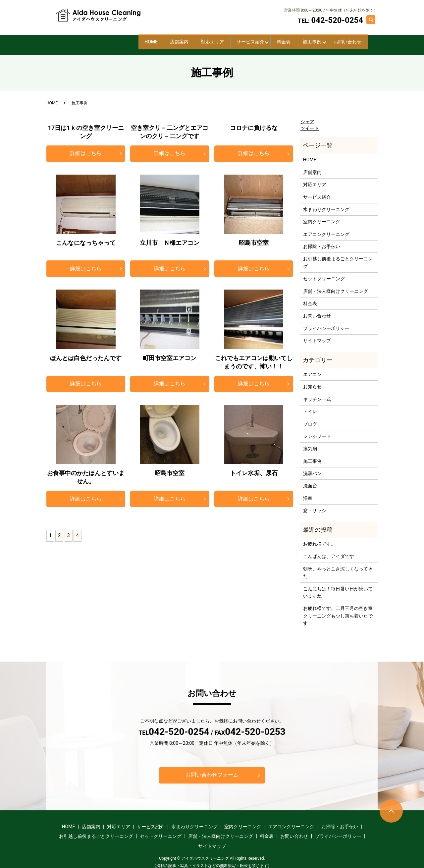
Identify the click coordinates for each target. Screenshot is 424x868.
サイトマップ (317, 335)
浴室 (308, 493)
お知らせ (312, 381)
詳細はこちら (86, 148)
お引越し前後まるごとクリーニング (338, 257)
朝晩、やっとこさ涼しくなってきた (338, 567)
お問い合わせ (342, 39)
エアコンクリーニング (326, 229)
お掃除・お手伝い (322, 241)
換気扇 (310, 443)
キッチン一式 (317, 394)
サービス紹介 (212, 39)
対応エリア (164, 39)
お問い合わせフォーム (212, 769)
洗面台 (310, 480)
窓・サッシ (315, 505)
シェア (307, 116)
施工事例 (296, 39)
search (374, 19)
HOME (80, 39)
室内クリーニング (322, 216)
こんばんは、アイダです (329, 551)
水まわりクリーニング (326, 204)
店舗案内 (120, 39)
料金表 (256, 39)
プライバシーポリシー (326, 323)
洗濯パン (312, 468)
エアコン (312, 369)
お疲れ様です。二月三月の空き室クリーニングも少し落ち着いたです (338, 610)
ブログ (310, 418)
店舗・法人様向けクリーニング (336, 286)
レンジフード (317, 431)
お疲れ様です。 (319, 539)
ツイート (310, 123)
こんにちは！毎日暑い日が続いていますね (338, 587)
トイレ (310, 406)
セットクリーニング (324, 273)
